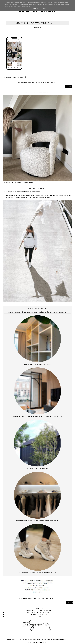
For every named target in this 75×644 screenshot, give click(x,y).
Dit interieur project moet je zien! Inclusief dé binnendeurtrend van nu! (37, 417)
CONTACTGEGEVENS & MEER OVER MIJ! (39, 610)
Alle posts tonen (54, 23)
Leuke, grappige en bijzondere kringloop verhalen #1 (21, 192)
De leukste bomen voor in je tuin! (37, 469)
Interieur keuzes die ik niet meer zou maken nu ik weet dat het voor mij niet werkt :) (37, 312)
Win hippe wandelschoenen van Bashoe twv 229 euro (37, 573)
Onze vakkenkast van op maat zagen (37, 364)
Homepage (37, 28)
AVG (39, 617)
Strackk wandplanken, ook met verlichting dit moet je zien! (37, 521)
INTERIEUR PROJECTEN (39, 615)
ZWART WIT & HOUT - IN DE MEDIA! (39, 613)
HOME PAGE (39, 608)
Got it (43, 9)
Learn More (35, 9)
